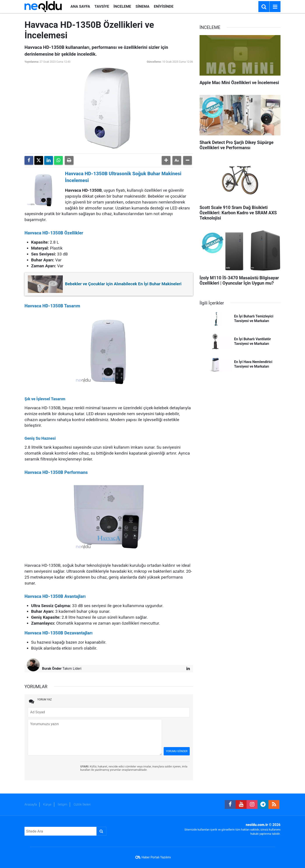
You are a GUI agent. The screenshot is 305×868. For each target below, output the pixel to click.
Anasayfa (31, 804)
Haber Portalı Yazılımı (156, 857)
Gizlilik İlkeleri (82, 804)
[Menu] (275, 7)
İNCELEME (122, 6)
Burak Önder (52, 669)
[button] (166, 160)
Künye (47, 804)
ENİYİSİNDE (164, 6)
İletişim (62, 804)
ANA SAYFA (80, 6)
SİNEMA (142, 6)
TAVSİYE (102, 6)
